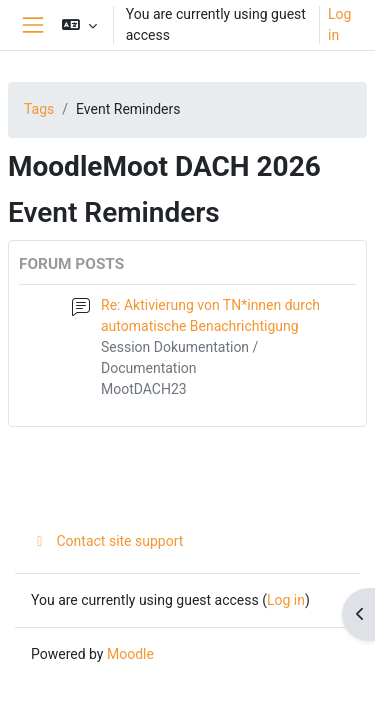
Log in (339, 24)
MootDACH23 (144, 389)
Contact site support (107, 541)
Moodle (130, 654)
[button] (79, 25)
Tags (39, 109)
